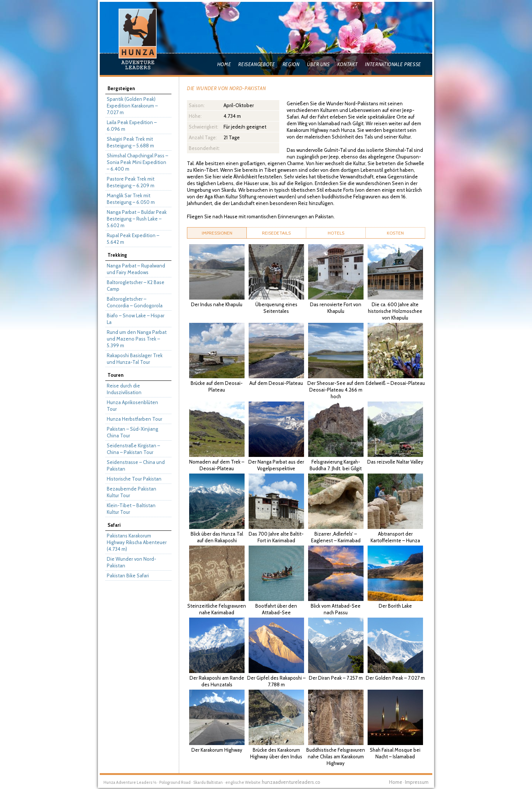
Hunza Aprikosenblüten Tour (132, 406)
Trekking (117, 255)
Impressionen (217, 233)
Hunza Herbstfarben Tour (134, 419)
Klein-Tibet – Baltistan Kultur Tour (131, 509)
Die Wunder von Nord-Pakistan (132, 562)
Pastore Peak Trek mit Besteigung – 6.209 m (131, 182)
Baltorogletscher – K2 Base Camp (136, 286)
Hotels (336, 233)
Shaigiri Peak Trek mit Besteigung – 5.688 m (130, 142)
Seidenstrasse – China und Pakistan (136, 465)
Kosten (395, 233)
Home (224, 64)
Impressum (417, 782)
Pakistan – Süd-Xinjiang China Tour (132, 432)
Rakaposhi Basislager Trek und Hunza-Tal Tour (135, 359)
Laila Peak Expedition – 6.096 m (132, 126)
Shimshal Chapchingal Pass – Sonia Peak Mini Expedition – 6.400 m (137, 162)
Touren (115, 375)
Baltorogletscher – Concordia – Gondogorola (135, 302)
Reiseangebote (257, 64)
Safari (114, 525)
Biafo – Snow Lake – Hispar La (136, 319)
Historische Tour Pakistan (134, 479)
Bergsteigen (121, 88)
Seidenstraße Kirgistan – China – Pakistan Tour (133, 449)
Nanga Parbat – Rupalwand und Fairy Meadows (136, 269)
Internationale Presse (393, 64)
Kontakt (348, 64)
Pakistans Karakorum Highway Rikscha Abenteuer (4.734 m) (137, 542)
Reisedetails (276, 233)
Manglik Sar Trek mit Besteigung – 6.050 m (131, 199)
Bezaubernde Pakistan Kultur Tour (132, 492)
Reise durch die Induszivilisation (124, 389)
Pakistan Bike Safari (128, 575)
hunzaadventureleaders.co (291, 782)
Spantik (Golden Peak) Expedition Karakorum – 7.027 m (132, 106)
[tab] (217, 233)
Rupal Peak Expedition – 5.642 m (133, 239)
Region (291, 64)
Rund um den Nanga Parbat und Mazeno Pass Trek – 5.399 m (137, 339)
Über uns (318, 64)
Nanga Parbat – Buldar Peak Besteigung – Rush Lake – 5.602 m (137, 219)
